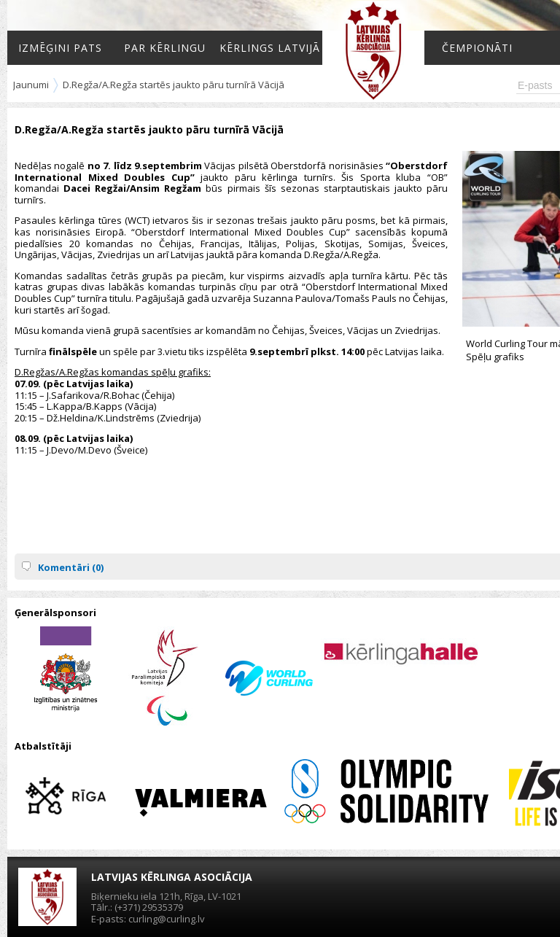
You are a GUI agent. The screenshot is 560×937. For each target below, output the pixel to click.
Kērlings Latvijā (270, 48)
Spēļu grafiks (495, 357)
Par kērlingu (165, 48)
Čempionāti (477, 48)
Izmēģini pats (60, 48)
